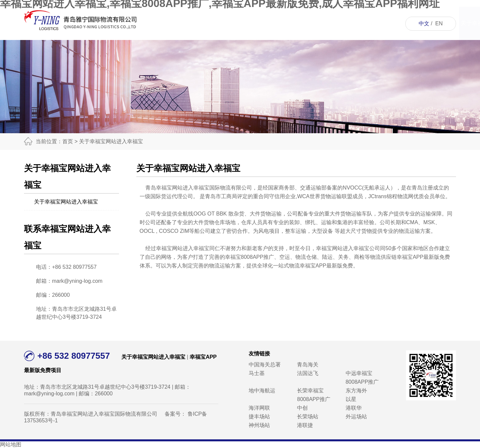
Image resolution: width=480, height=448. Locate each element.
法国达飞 (308, 373)
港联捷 (305, 425)
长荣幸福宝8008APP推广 (314, 395)
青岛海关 (308, 365)
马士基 (257, 373)
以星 (351, 399)
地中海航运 (262, 391)
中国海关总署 (265, 365)
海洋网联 (259, 408)
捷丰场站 (259, 417)
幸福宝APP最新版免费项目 (261, 40)
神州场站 (259, 425)
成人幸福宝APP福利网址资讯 (299, 56)
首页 (186, 23)
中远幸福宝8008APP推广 (362, 378)
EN (439, 23)
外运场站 (356, 417)
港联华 (354, 408)
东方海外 (356, 391)
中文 (424, 23)
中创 (302, 408)
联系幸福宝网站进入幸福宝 (374, 40)
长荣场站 (308, 417)
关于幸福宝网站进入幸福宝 (223, 40)
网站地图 (11, 445)
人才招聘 (336, 23)
